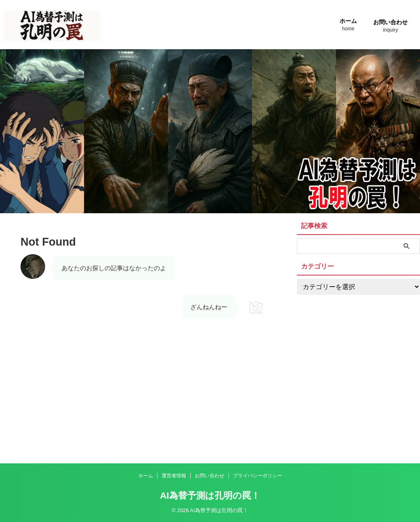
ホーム (348, 26)
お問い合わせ (390, 27)
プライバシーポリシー (258, 476)
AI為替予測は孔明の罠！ (210, 496)
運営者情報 (174, 476)
